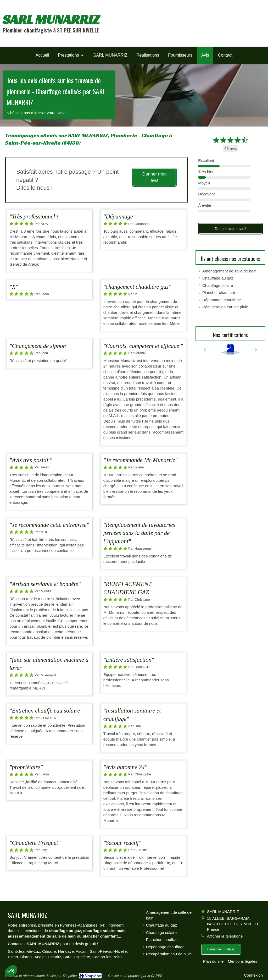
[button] (11, 971)
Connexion (253, 975)
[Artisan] (230, 350)
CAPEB (157, 976)
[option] (230, 350)
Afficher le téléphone (225, 936)
